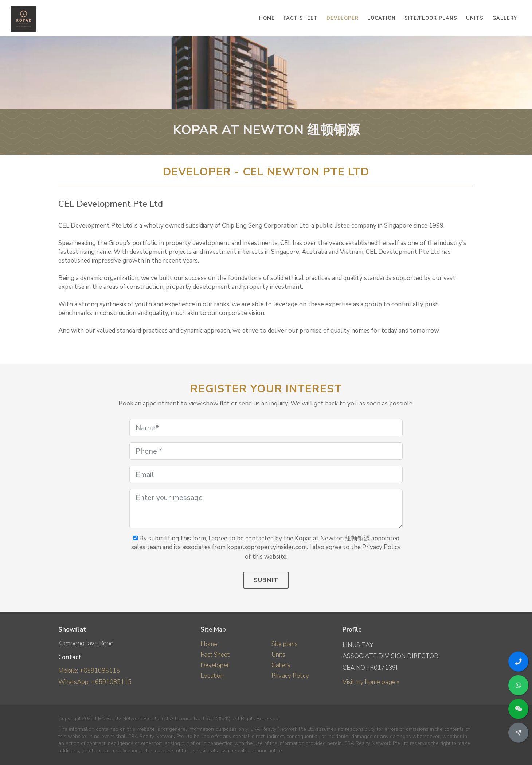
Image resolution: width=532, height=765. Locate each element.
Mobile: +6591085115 (89, 671)
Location (212, 676)
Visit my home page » (371, 682)
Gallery (281, 665)
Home (209, 644)
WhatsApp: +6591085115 (95, 682)
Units (278, 655)
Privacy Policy (290, 676)
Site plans (285, 644)
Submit (266, 580)
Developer (215, 665)
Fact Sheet (215, 655)
